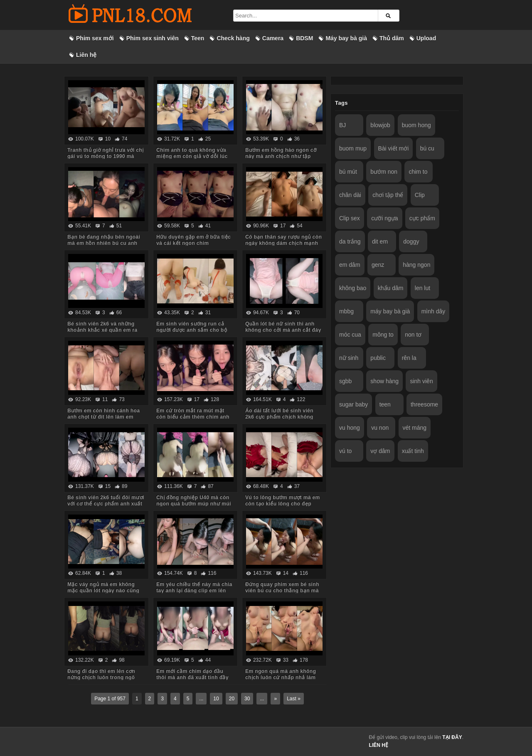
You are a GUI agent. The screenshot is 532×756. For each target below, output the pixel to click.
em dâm (350, 265)
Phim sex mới (95, 38)
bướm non (384, 172)
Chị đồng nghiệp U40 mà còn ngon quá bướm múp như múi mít (194, 504)
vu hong (350, 428)
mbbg (346, 311)
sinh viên (421, 381)
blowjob (380, 125)
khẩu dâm (391, 288)
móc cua (350, 335)
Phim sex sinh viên (153, 38)
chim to (418, 172)
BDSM (304, 38)
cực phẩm (422, 218)
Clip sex (350, 218)
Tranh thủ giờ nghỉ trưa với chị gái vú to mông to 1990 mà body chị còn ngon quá (105, 156)
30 (247, 699)
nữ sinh (349, 358)
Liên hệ (86, 55)
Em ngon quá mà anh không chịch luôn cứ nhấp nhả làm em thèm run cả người (281, 677)
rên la (409, 358)
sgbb (345, 381)
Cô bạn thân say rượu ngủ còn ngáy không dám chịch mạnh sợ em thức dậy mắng (283, 243)
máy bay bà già (390, 311)
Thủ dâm (392, 38)
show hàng (384, 381)
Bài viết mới (394, 148)
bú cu (427, 148)
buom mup (353, 148)
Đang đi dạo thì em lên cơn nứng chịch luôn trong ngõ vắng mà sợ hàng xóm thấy (101, 677)
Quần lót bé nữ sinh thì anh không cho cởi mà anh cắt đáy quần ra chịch (283, 330)
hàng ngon (416, 265)
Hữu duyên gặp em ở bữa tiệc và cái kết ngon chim (193, 240)
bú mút (348, 172)
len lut (422, 288)
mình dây (433, 311)
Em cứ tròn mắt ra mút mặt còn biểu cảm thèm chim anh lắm (193, 417)
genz (378, 265)
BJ (342, 125)
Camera (273, 38)
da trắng (350, 241)
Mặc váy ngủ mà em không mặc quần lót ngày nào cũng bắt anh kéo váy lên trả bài (103, 591)
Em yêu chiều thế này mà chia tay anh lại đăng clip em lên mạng (194, 591)
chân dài (350, 195)
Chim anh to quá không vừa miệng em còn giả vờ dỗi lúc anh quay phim (192, 156)
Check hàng (233, 38)
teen (385, 404)
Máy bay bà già (346, 38)
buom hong (416, 125)
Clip (420, 195)
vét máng (415, 428)
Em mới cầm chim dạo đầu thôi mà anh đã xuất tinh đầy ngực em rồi (192, 677)
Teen (198, 38)
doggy (411, 241)
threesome (424, 404)
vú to (345, 451)
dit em (380, 241)
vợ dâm (380, 451)
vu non (380, 428)
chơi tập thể (388, 195)
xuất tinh (413, 451)
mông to (383, 335)
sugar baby (353, 404)
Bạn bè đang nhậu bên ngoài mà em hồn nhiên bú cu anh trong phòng (104, 243)
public (378, 358)
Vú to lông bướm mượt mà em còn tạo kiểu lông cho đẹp (283, 501)
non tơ (413, 335)
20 (232, 699)
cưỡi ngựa (384, 218)
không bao (353, 288)
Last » (294, 699)
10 (216, 699)
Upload (426, 38)
